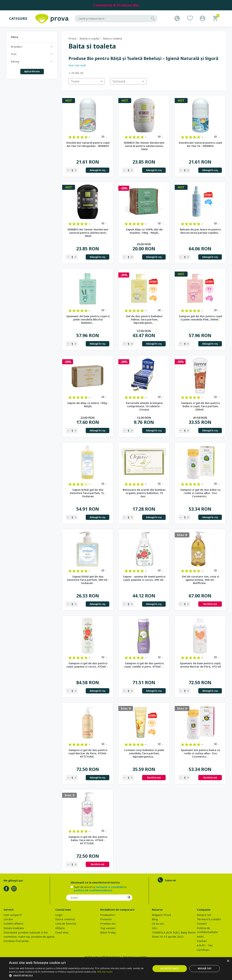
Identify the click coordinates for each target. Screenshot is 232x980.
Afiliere (60, 928)
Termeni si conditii (135, 957)
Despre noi (204, 915)
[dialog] (116, 969)
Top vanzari (108, 928)
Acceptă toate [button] (170, 968)
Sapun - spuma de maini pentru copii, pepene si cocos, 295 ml (144, 578)
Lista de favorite (66, 923)
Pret (14, 54)
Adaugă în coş (98, 170)
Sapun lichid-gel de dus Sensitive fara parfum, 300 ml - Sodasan (88, 580)
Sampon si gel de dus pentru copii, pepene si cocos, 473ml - (88, 665)
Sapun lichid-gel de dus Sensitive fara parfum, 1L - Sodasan (88, 493)
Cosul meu (62, 932)
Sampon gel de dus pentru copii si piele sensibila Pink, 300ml (200, 318)
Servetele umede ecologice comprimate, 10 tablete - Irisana (144, 406)
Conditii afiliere (13, 923)
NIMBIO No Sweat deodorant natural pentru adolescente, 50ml (144, 146)
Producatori (108, 915)
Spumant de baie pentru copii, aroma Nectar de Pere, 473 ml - (200, 666)
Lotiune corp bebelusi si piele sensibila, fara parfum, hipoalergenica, (144, 753)
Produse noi (108, 923)
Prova (72, 38)
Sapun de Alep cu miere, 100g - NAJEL (88, 404)
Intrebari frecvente (16, 941)
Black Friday (108, 932)
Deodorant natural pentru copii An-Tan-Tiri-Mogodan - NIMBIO (88, 144)
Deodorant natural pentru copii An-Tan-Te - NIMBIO (200, 144)
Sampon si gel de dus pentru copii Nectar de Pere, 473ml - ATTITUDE (88, 753)
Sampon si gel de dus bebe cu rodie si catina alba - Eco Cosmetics (200, 493)
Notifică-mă (210, 604)
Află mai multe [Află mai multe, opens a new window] (105, 972)
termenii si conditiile (110, 887)
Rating (15, 61)
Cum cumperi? (13, 915)
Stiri (155, 928)
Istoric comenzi (65, 919)
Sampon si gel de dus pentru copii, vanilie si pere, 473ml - (144, 665)
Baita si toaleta (112, 38)
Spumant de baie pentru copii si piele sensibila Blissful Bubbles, (88, 319)
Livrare (8, 919)
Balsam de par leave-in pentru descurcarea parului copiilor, (200, 231)
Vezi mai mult (77, 65)
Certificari (203, 950)
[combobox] (87, 81)
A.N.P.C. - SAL (205, 945)
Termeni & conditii (209, 919)
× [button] (228, 961)
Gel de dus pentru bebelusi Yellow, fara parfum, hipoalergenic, (144, 319)
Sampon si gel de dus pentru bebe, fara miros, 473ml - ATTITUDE (88, 840)
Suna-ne (170, 880)
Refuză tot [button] (205, 968)
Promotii (106, 919)
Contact (202, 923)
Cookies (202, 941)
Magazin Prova (161, 915)
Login (59, 915)
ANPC (200, 937)
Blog (155, 919)
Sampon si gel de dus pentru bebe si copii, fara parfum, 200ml (200, 406)
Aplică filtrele (32, 71)
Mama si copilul (89, 38)
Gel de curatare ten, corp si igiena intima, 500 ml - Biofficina (200, 580)
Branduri (16, 47)
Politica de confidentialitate (102, 957)
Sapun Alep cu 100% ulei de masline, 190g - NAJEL (144, 231)
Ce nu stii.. (158, 923)
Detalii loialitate (14, 928)
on (70, 137)
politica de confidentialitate (93, 890)
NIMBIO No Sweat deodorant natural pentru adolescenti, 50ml (88, 233)
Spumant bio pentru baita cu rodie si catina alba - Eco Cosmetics (200, 753)
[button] (78, 975)
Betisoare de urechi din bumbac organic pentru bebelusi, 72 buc (144, 493)
